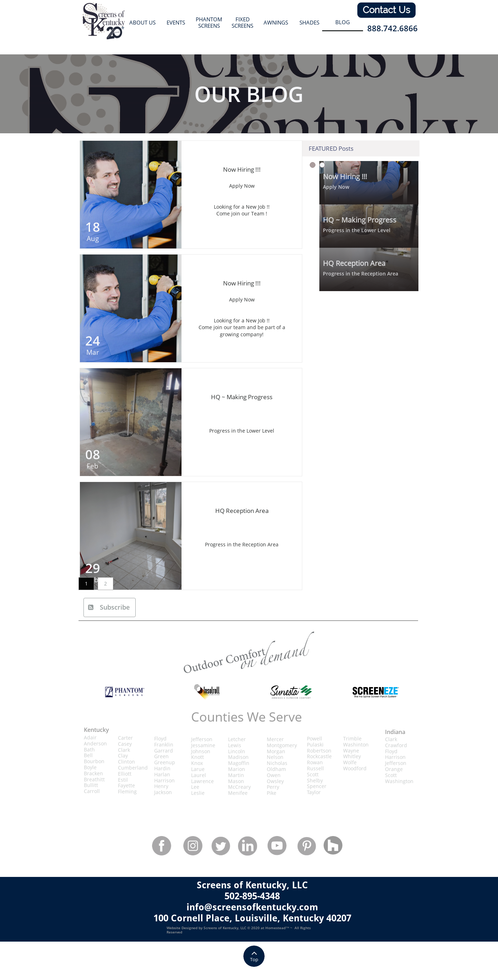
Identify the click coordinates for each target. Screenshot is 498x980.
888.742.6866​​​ (393, 28)
